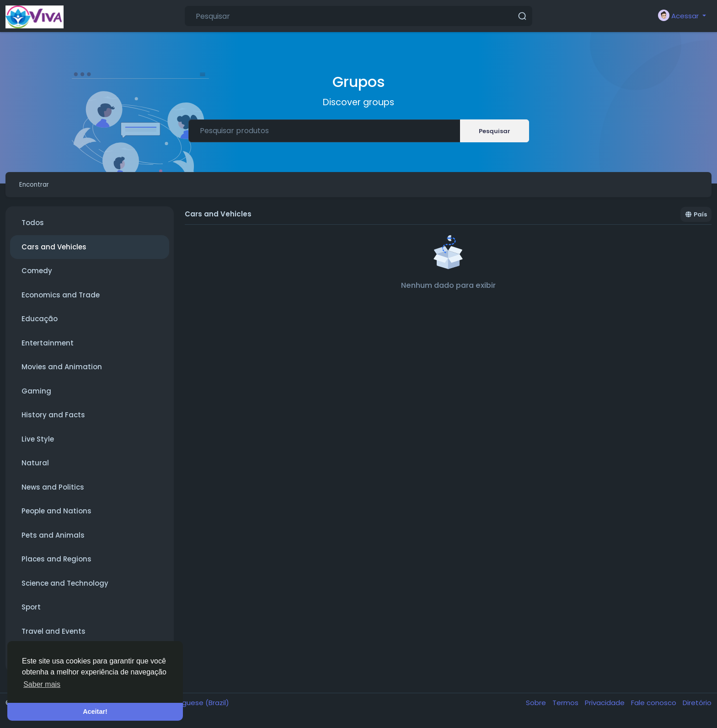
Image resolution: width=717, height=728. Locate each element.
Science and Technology (65, 587)
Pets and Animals (53, 539)
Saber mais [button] (42, 684)
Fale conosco (655, 707)
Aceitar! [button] (95, 712)
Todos (33, 227)
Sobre (537, 707)
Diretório (697, 707)
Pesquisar (495, 131)
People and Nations (56, 515)
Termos (566, 707)
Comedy (37, 275)
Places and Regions (56, 563)
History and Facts (53, 419)
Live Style (38, 443)
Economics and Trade (61, 299)
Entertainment (48, 347)
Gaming (36, 395)
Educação (40, 323)
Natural (35, 467)
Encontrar (39, 186)
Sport (31, 611)
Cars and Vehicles (54, 251)
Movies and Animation (62, 371)
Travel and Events (54, 635)
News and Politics (53, 491)
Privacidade (606, 707)
